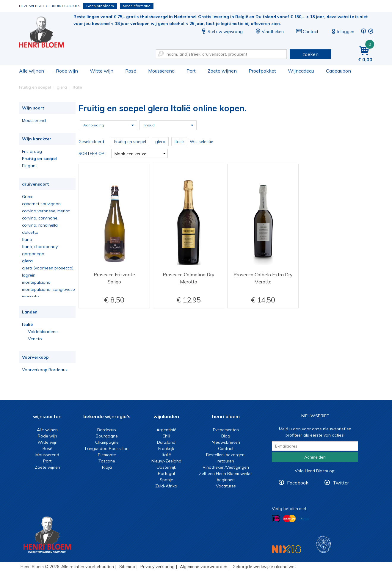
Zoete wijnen (222, 71)
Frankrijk (166, 448)
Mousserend (161, 71)
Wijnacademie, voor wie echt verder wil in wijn (323, 544)
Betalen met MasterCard (289, 519)
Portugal (166, 473)
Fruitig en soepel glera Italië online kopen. (46, 33)
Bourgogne (107, 436)
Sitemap (127, 567)
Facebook (298, 483)
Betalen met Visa (305, 519)
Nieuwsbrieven (226, 442)
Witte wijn (102, 71)
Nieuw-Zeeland (166, 461)
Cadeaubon (338, 71)
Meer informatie (137, 6)
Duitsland (166, 442)
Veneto (35, 339)
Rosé (131, 71)
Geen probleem (100, 6)
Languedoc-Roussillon (107, 448)
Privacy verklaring (157, 567)
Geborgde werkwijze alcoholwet (264, 567)
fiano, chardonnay (40, 247)
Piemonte (107, 455)
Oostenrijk (166, 467)
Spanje (166, 480)
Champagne (107, 442)
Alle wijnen (32, 71)
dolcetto (30, 232)
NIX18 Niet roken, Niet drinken (286, 549)
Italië (27, 324)
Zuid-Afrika (166, 486)
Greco (28, 197)
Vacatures (226, 486)
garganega (33, 254)
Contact (307, 32)
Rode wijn (67, 71)
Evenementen (226, 430)
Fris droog (32, 151)
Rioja (107, 467)
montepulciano (36, 282)
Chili (166, 436)
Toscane (107, 461)
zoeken (311, 54)
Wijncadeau (301, 71)
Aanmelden (315, 457)
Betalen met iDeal (276, 519)
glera (27, 261)
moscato (30, 297)
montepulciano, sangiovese (48, 289)
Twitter (341, 483)
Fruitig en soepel (39, 159)
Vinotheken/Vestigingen (226, 467)
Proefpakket (262, 71)
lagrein (29, 275)
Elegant (29, 166)
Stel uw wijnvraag (222, 32)
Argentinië (166, 430)
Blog (226, 436)
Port (191, 71)
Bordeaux (107, 430)
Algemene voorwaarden (204, 567)
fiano (27, 239)
